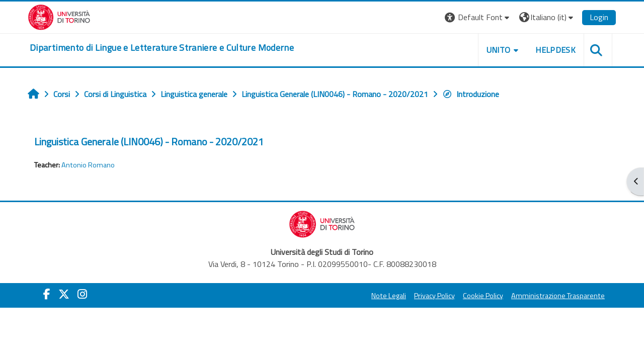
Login (599, 17)
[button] (478, 17)
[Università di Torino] (59, 16)
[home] (162, 48)
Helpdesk (555, 50)
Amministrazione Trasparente (558, 296)
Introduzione (471, 94)
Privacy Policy (434, 296)
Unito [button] (499, 50)
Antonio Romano (88, 165)
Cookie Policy (483, 296)
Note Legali (389, 296)
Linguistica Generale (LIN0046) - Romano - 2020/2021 (149, 142)
